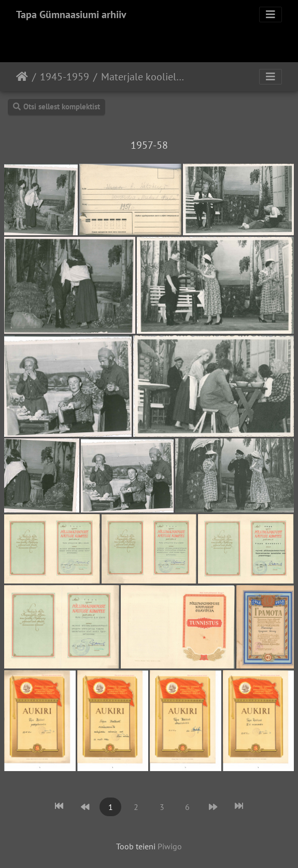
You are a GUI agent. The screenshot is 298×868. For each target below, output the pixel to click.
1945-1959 (65, 77)
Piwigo (170, 846)
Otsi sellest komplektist (56, 106)
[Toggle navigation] (271, 15)
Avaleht (22, 77)
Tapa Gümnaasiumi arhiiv (71, 15)
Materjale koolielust (144, 77)
